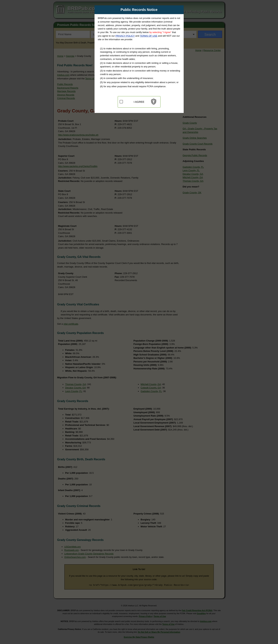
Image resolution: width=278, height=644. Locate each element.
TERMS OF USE (149, 36)
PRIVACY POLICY (125, 36)
